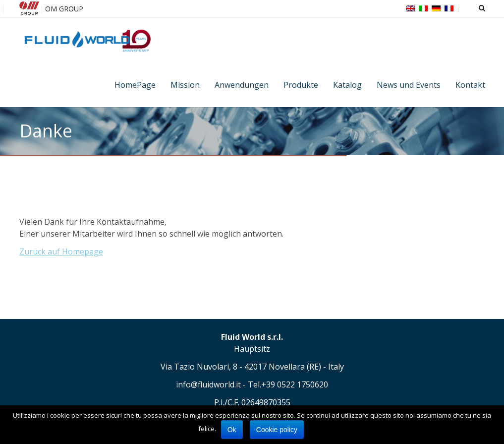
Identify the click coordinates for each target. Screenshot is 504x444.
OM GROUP (64, 9)
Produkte (301, 85)
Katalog (347, 85)
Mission (185, 85)
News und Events (409, 85)
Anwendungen (242, 85)
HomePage (135, 85)
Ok (232, 430)
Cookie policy (277, 430)
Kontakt (470, 85)
